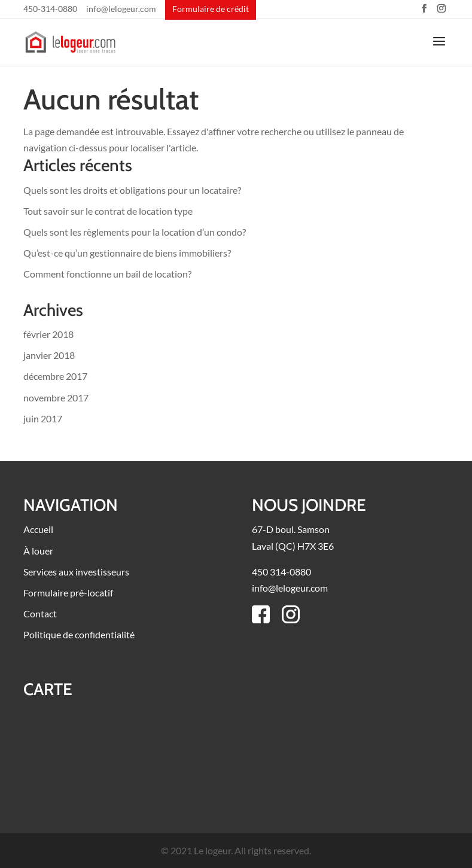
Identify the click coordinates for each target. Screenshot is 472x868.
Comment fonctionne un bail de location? (107, 274)
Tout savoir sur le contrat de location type (108, 211)
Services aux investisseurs (76, 572)
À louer (38, 551)
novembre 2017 (56, 398)
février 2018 (48, 334)
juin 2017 (43, 418)
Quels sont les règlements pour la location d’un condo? (135, 232)
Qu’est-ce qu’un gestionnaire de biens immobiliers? (127, 253)
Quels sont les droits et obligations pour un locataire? (132, 190)
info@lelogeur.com (121, 9)
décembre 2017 (55, 376)
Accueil (38, 529)
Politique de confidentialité (79, 634)
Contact (40, 613)
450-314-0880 (50, 9)
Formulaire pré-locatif (68, 593)
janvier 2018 (49, 355)
